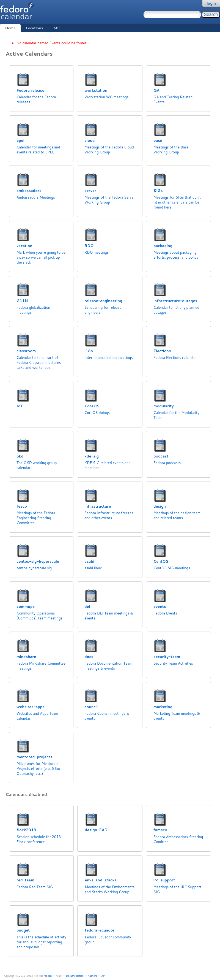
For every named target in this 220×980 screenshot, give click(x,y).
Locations (35, 28)
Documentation (75, 976)
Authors (93, 976)
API (57, 28)
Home (10, 28)
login (211, 3)
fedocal (48, 976)
